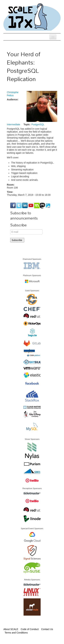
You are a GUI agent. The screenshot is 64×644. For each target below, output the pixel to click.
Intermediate (13, 124)
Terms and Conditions (16, 633)
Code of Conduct (30, 629)
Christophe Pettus (13, 94)
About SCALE (11, 629)
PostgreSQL (38, 124)
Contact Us (47, 629)
